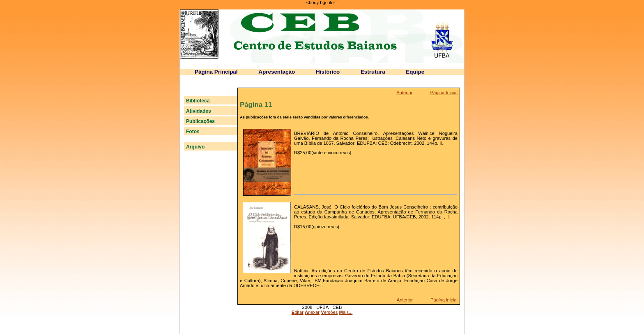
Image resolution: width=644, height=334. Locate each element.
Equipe (415, 72)
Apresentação (277, 72)
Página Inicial (444, 93)
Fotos (193, 132)
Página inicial (444, 300)
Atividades (199, 111)
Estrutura (373, 72)
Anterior (404, 93)
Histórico (328, 72)
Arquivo (195, 147)
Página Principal (216, 72)
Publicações (200, 121)
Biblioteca (198, 101)
